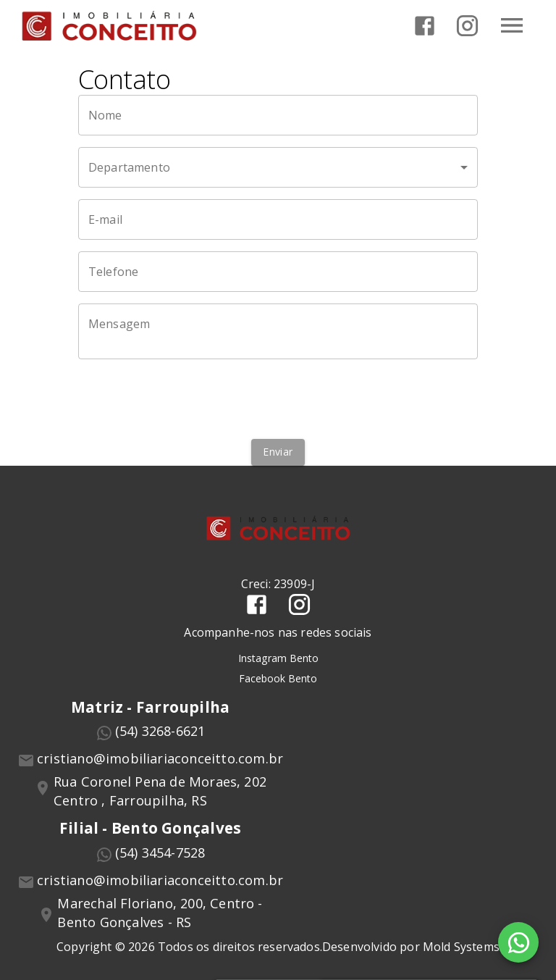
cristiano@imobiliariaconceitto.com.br (160, 758)
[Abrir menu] (512, 25)
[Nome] (278, 115)
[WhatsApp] (518, 942)
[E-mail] (278, 219)
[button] (278, 167)
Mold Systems (461, 947)
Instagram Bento (278, 658)
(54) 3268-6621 (160, 731)
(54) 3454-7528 (160, 853)
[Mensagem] (278, 332)
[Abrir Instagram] (467, 26)
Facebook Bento (278, 678)
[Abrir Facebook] (425, 26)
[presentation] (278, 399)
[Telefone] (278, 272)
